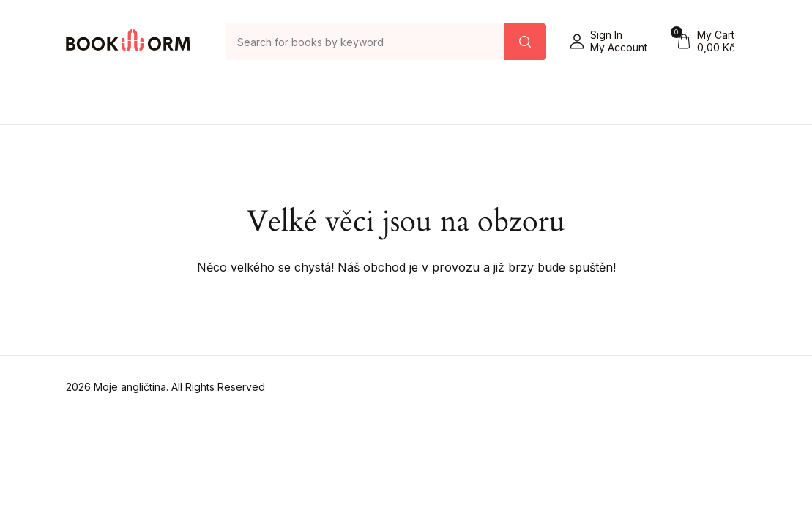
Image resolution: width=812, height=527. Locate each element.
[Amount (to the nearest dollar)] (365, 42)
